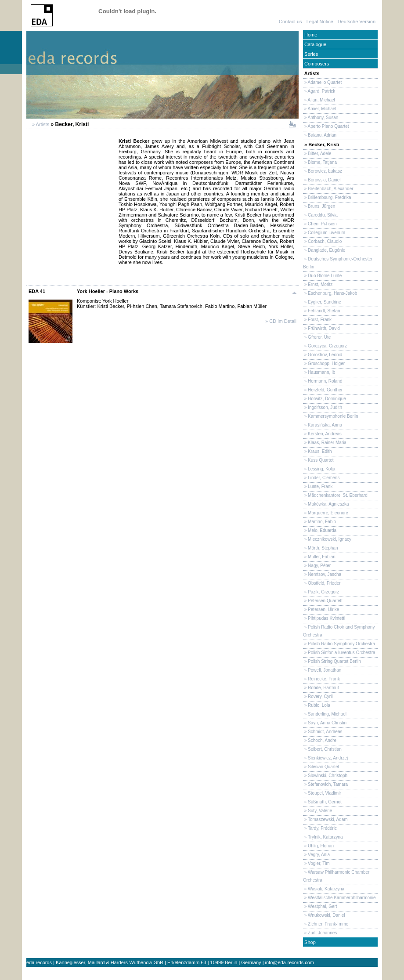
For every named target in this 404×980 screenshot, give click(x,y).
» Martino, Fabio (319, 522)
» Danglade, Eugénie (324, 250)
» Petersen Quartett (323, 601)
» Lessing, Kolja (319, 469)
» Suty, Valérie (317, 811)
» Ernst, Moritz (318, 284)
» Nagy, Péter (317, 566)
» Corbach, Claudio (322, 241)
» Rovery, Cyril (318, 696)
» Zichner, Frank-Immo (326, 924)
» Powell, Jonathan (322, 670)
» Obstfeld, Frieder (322, 583)
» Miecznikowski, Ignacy (327, 539)
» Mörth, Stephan (321, 548)
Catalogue (315, 44)
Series (310, 54)
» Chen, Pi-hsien (320, 224)
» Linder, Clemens (321, 478)
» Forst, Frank (317, 320)
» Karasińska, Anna (323, 425)
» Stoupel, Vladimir (322, 793)
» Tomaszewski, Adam (325, 819)
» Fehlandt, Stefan (322, 311)
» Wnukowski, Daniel (324, 915)
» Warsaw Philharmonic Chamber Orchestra (336, 876)
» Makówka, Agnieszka (326, 504)
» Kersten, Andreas (322, 434)
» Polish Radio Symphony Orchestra (339, 644)
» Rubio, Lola (317, 705)
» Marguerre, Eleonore (326, 513)
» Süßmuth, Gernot (322, 802)
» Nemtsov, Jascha (322, 574)
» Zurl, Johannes (320, 933)
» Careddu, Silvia (320, 215)
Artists (311, 73)
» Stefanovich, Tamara (325, 784)
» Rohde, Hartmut (321, 688)
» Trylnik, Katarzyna (323, 837)
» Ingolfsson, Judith (323, 407)
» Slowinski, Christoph (325, 776)
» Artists (40, 124)
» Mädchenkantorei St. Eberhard (335, 495)
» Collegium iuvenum (324, 233)
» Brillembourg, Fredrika (327, 197)
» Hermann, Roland (323, 381)
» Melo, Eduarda (320, 530)
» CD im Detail (281, 321)
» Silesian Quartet (321, 767)
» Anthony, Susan (321, 118)
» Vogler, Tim (316, 863)
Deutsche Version (357, 22)
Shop (309, 942)
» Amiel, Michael (320, 109)
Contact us (290, 22)
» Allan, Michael (319, 100)
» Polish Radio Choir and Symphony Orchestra (339, 631)
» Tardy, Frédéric (320, 828)
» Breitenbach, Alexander (328, 189)
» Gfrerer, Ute (317, 337)
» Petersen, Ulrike (321, 609)
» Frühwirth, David (321, 328)
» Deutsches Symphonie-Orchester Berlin (338, 263)
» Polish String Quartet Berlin (332, 661)
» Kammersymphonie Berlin (331, 416)
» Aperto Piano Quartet (326, 126)
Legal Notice (320, 22)
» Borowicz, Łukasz (323, 171)
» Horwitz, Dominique (325, 399)
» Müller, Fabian (319, 557)
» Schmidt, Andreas (323, 732)
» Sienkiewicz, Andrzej (325, 758)
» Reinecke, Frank (321, 679)
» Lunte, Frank (318, 486)
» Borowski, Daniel (322, 180)
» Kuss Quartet (318, 460)
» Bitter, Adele (317, 154)
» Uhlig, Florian (318, 846)
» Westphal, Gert (320, 906)
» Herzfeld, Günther (323, 390)
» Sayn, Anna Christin (325, 723)
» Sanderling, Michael (325, 714)
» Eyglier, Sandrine (322, 302)
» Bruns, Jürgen (319, 206)
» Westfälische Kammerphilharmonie (339, 898)
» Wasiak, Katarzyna (324, 889)
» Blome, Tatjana (320, 162)
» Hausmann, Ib (319, 372)
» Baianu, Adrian (320, 135)
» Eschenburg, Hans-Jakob (330, 293)
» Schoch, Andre (320, 740)
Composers (316, 64)
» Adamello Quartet (322, 82)
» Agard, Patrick (319, 91)
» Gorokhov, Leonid (323, 355)
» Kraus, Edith (317, 451)
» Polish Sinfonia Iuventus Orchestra (339, 653)
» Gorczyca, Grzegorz (325, 346)
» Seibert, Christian (322, 749)
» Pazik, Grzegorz (321, 592)
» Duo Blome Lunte (322, 276)
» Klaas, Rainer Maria (325, 443)
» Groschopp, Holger (324, 363)
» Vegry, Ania (316, 855)
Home (310, 35)
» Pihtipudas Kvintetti (324, 618)
